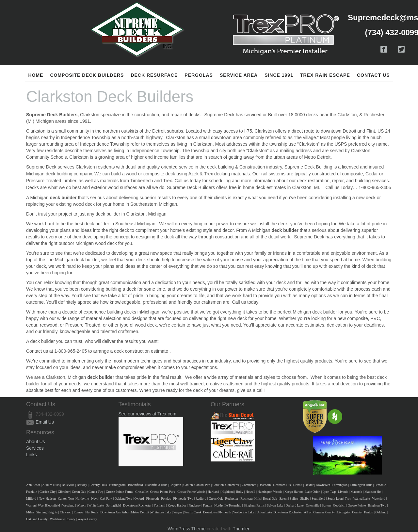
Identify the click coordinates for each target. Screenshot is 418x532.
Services (35, 448)
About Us (36, 442)
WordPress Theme (186, 529)
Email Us (45, 422)
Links (32, 455)
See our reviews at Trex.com (147, 414)
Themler (241, 529)
